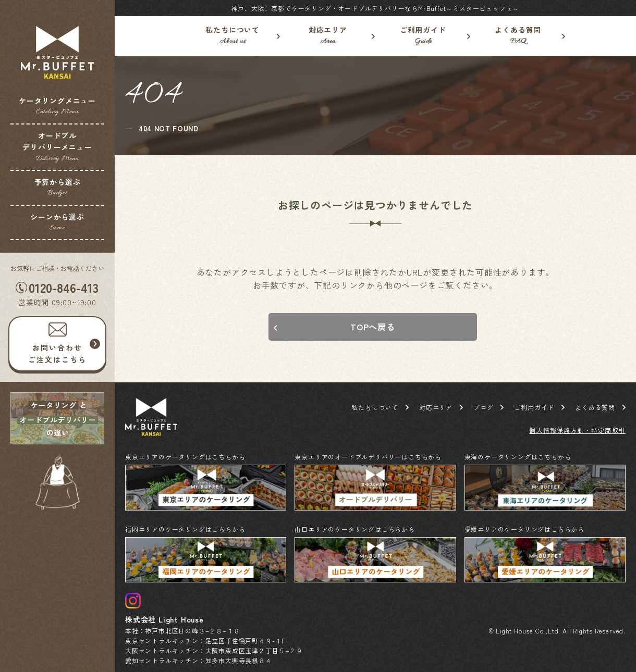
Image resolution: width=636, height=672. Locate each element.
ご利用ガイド (423, 36)
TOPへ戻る (373, 327)
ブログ (483, 407)
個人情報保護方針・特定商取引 (577, 430)
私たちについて (233, 36)
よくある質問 (518, 36)
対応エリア (328, 36)
